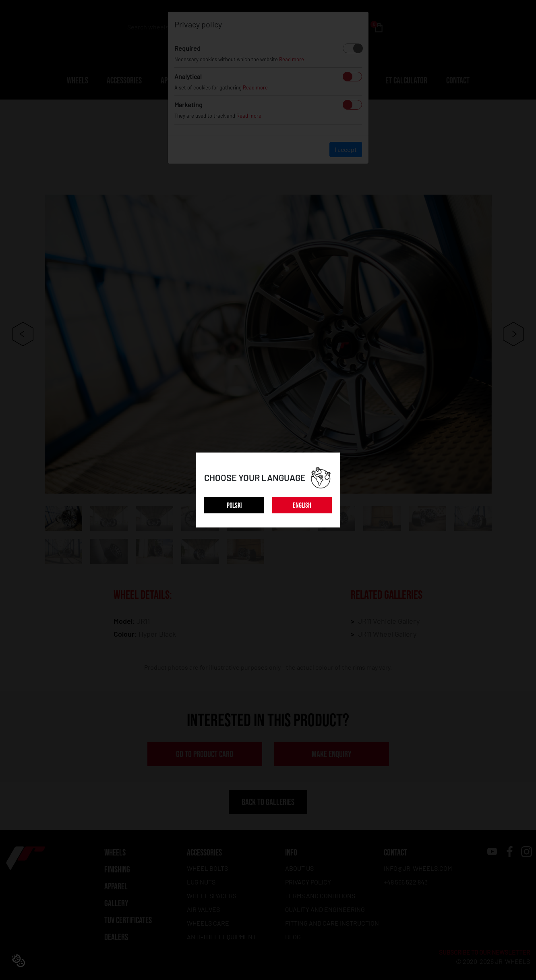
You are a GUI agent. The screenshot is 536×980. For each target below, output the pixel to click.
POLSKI (234, 506)
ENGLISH (302, 506)
